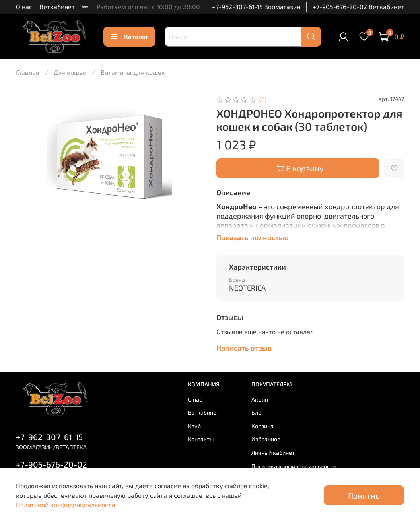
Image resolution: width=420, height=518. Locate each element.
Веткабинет (57, 7)
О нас (24, 7)
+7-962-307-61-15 (49, 437)
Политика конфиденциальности (294, 466)
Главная (28, 72)
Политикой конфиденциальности (65, 505)
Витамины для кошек (133, 72)
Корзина (262, 426)
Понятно (364, 495)
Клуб (194, 426)
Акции (260, 399)
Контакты (201, 439)
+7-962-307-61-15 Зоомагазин (256, 7)
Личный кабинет (273, 453)
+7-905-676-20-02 (52, 464)
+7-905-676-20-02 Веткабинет (358, 7)
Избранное (266, 439)
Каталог (129, 37)
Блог (258, 412)
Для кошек (70, 72)
